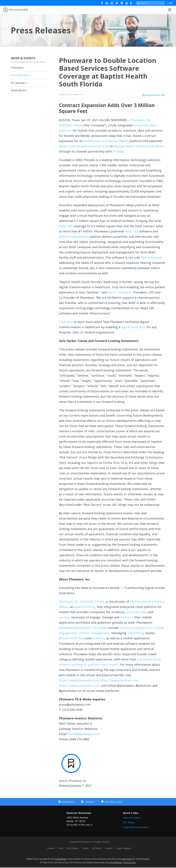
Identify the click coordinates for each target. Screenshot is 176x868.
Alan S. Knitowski (120, 292)
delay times (127, 859)
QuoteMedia (61, 859)
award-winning (85, 607)
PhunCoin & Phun (72, 638)
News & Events (132, 818)
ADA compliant (151, 257)
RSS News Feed (113, 802)
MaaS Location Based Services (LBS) (84, 146)
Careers (51, 849)
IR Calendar (18, 83)
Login (170, 3)
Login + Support (124, 849)
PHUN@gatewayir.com (84, 734)
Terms (85, 849)
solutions (133, 612)
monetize (127, 617)
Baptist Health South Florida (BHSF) (139, 146)
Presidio (118, 151)
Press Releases (20, 75)
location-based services (136, 628)
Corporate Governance (136, 827)
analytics (98, 638)
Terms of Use (129, 863)
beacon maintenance (74, 237)
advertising (136, 633)
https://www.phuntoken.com (79, 685)
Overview (16, 68)
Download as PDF (154, 95)
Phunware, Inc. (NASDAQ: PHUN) (82, 602)
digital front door (133, 327)
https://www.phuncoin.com (119, 680)
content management (94, 633)
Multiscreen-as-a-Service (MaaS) (106, 141)
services (65, 617)
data (144, 612)
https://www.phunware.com (79, 680)
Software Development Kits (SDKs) (83, 628)
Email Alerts (18, 90)
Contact (109, 849)
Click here (66, 322)
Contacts (90, 802)
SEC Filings (129, 822)
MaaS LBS (66, 226)
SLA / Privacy (73, 849)
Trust (61, 849)
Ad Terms (97, 849)
